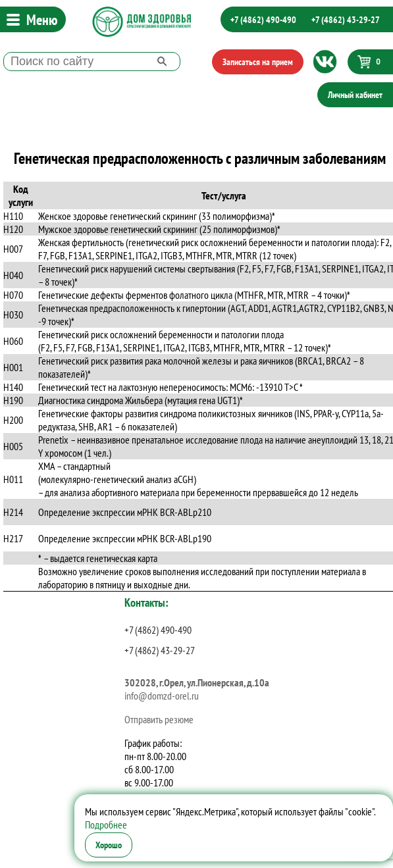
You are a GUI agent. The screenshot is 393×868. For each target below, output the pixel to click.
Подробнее (106, 825)
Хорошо (109, 845)
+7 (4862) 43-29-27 (346, 20)
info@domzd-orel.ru (162, 696)
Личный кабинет (355, 95)
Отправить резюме (159, 719)
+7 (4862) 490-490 (263, 20)
